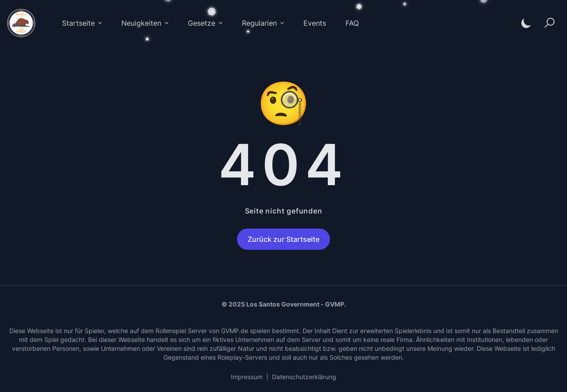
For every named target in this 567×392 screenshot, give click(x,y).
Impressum (247, 377)
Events (315, 23)
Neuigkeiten (146, 23)
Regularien (264, 23)
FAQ (352, 23)
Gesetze (206, 23)
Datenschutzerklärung (304, 377)
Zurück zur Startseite (283, 239)
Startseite (83, 23)
